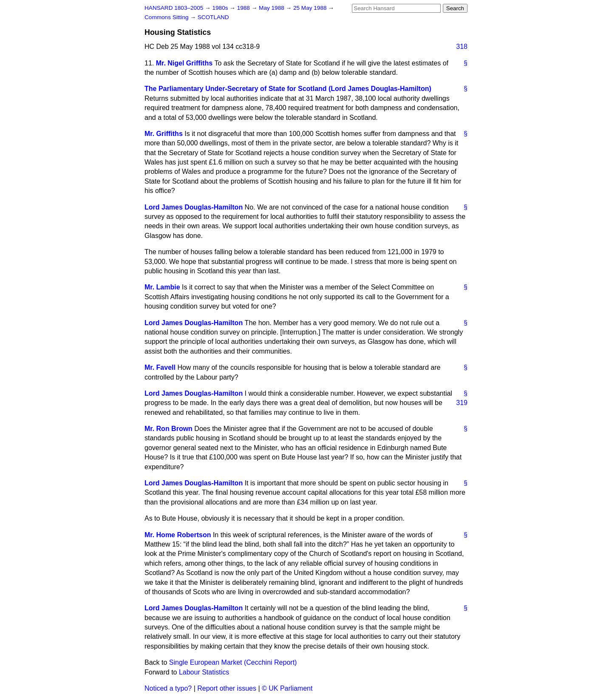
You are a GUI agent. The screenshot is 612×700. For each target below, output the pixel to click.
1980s (221, 8)
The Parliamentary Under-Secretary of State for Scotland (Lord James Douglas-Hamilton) (288, 89)
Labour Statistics (204, 672)
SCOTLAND (213, 17)
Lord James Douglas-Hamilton (194, 207)
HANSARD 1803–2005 (174, 8)
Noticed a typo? (168, 688)
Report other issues (227, 688)
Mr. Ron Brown (169, 429)
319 (462, 403)
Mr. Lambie (162, 287)
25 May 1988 (311, 8)
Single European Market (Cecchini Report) (233, 662)
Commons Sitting (167, 17)
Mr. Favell (160, 367)
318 (462, 47)
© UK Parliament (287, 688)
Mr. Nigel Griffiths (184, 63)
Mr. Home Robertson (178, 535)
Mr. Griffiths (164, 134)
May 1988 (272, 8)
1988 (244, 8)
